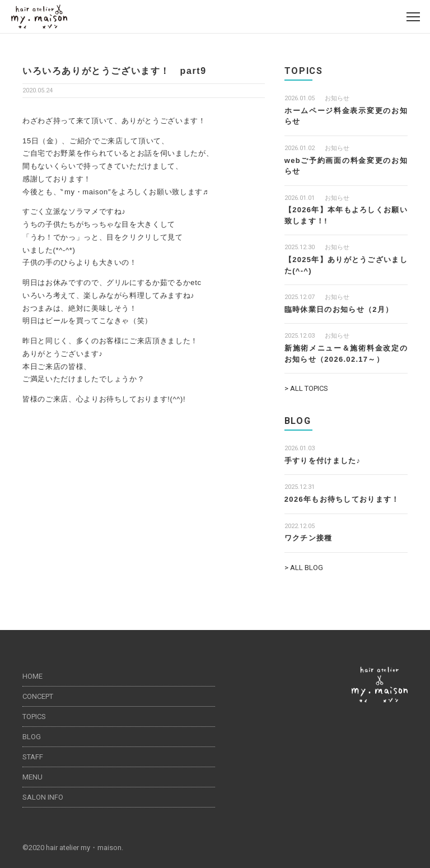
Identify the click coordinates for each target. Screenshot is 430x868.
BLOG (32, 737)
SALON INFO (43, 797)
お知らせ (337, 98)
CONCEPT (38, 696)
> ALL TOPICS (306, 388)
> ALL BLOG (304, 568)
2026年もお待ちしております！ (342, 499)
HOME (32, 676)
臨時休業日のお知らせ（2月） (339, 309)
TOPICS (34, 717)
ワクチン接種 (309, 538)
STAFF (33, 757)
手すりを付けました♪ (323, 461)
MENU (32, 777)
